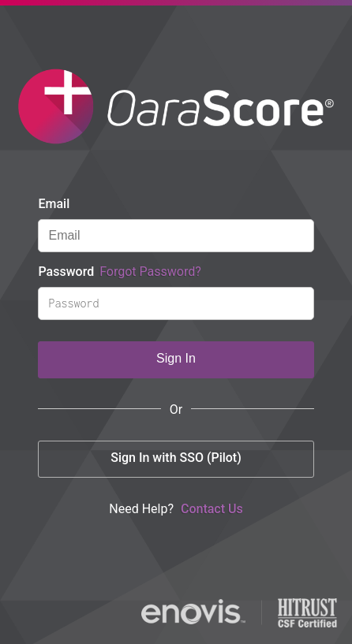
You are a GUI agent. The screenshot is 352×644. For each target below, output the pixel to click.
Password (119, 272)
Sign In (176, 358)
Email (54, 204)
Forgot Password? (150, 272)
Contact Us (212, 509)
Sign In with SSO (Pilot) (176, 458)
